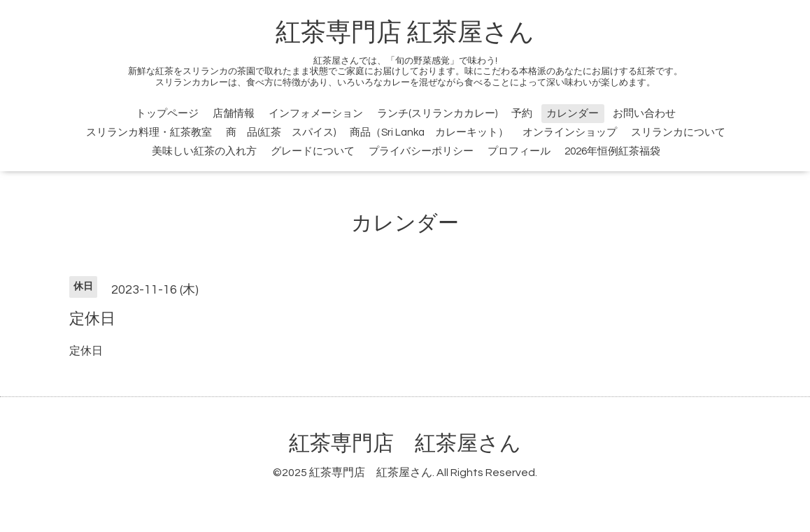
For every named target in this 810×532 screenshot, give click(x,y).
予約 (522, 114)
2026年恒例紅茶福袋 (612, 151)
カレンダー (573, 114)
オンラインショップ (570, 132)
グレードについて (313, 151)
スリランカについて (678, 132)
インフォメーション (316, 114)
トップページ (167, 114)
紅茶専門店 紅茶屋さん (405, 33)
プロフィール (519, 151)
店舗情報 (234, 114)
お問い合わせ (644, 114)
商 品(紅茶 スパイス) (281, 132)
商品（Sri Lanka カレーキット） (429, 132)
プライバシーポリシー (421, 151)
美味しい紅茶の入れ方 (204, 151)
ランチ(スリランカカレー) (437, 114)
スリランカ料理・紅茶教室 (149, 132)
